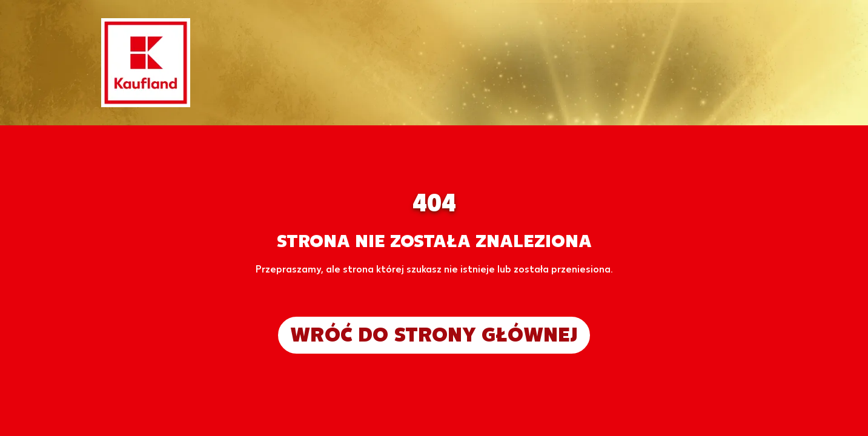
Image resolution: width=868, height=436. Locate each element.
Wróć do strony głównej (434, 335)
